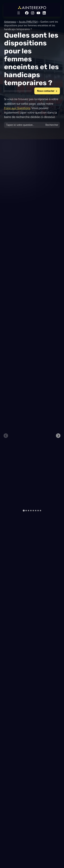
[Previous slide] (6, 436)
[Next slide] (58, 436)
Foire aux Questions (17, 108)
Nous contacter (46, 91)
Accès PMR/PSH (28, 22)
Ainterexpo (10, 22)
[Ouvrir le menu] (19, 13)
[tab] (24, 511)
